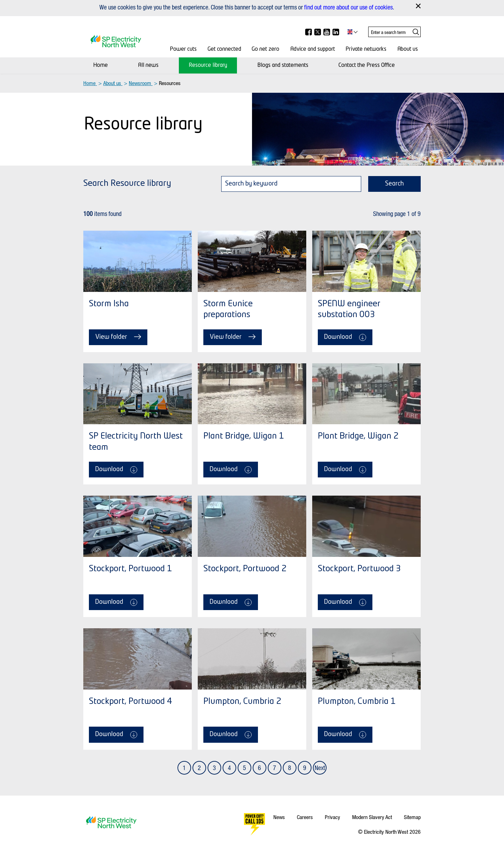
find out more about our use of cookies (348, 7)
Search (394, 184)
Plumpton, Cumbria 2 (242, 702)
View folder (118, 337)
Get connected (224, 49)
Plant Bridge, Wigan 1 (244, 436)
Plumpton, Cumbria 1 (357, 702)
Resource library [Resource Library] (208, 65)
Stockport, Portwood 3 (359, 569)
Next (320, 768)
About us (408, 49)
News (279, 817)
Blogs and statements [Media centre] (283, 65)
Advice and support (313, 49)
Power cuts (183, 49)
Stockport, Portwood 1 (131, 569)
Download (345, 337)
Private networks (366, 49)
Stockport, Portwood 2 (245, 569)
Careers (305, 817)
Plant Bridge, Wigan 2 (358, 436)
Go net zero (265, 49)
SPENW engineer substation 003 (349, 310)
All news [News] (148, 65)
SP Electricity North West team (136, 442)
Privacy (332, 817)
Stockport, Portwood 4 (131, 702)
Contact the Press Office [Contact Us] (367, 65)
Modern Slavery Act (372, 817)
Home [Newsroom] (100, 65)
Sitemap (412, 817)
